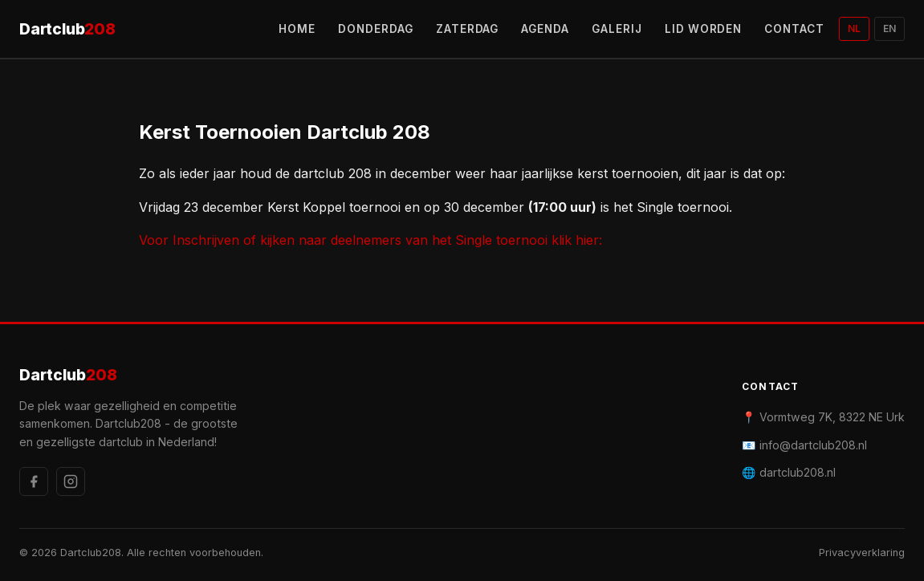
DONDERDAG (376, 29)
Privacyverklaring (862, 553)
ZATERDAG (468, 29)
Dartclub (67, 29)
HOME (297, 29)
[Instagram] (71, 481)
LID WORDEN (704, 29)
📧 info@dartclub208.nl (804, 445)
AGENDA (545, 29)
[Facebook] (34, 481)
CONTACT (794, 29)
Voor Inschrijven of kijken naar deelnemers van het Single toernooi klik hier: (370, 240)
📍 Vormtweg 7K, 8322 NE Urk (823, 417)
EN (889, 28)
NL (854, 28)
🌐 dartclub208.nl (789, 472)
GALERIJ (617, 29)
